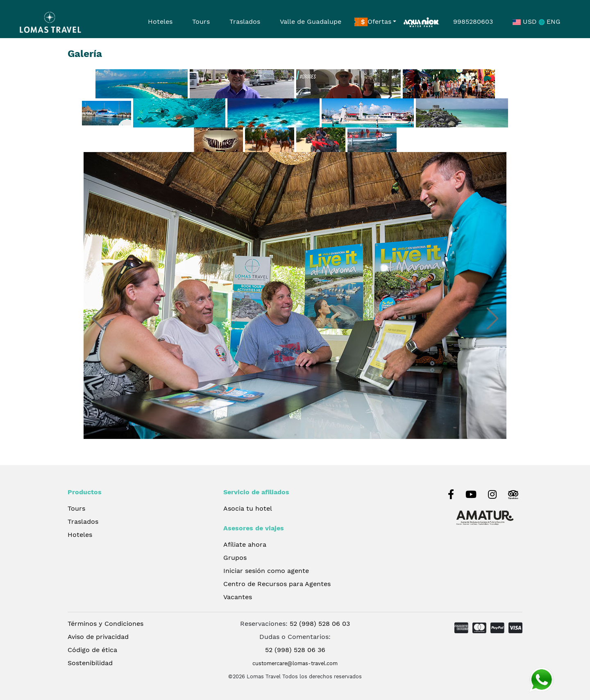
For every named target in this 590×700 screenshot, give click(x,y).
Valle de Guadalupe (311, 22)
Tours (201, 22)
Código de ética (92, 650)
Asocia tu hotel (248, 508)
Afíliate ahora (245, 544)
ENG (550, 22)
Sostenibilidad (90, 663)
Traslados (245, 22)
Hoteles (160, 22)
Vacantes (238, 597)
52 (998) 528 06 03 (320, 624)
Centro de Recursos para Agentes (277, 584)
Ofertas (373, 22)
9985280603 (473, 22)
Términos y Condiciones (106, 624)
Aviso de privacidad (98, 637)
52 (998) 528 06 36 (295, 650)
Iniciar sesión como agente (266, 571)
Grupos (235, 558)
